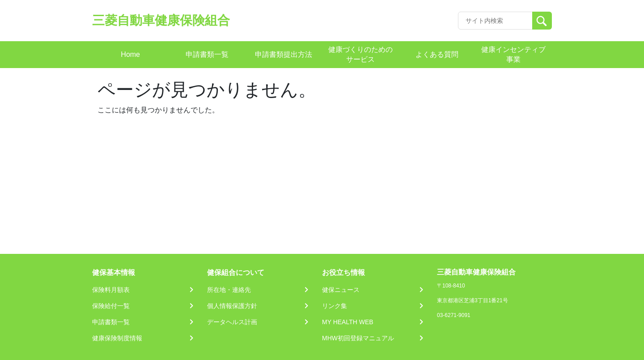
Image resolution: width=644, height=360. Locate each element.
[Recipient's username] (495, 21)
